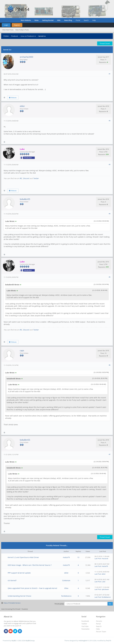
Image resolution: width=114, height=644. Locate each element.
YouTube (85, 626)
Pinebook (15, 36)
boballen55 (25, 199)
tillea (66, 588)
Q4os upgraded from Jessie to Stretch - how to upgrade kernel (32, 588)
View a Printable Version (12, 603)
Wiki (59, 20)
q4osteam (105, 589)
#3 (110, 164)
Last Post (98, 558)
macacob (105, 558)
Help (94, 20)
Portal (78, 20)
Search (86, 20)
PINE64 (6, 36)
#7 (110, 454)
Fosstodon (85, 629)
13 (78, 557)
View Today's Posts (22, 30)
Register (17, 25)
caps (22, 350)
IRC (21, 178)
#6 (110, 365)
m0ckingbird (83, 641)
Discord (26, 178)
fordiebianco (66, 596)
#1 (110, 74)
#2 (110, 121)
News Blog (68, 20)
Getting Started (48, 20)
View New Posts (8, 30)
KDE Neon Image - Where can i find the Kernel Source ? (30, 565)
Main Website (26, 20)
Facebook (85, 621)
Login (6, 25)
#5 (110, 277)
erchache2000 (26, 57)
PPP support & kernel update (19, 573)
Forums (99, 621)
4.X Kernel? (12, 580)
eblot (22, 106)
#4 (110, 214)
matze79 (66, 557)
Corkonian (66, 580)
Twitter (36, 178)
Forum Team (101, 632)
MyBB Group (30, 641)
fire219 (108, 641)
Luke (103, 582)
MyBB (14, 641)
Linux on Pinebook (27, 36)
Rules (37, 20)
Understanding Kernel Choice (19, 596)
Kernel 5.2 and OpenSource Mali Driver (23, 557)
